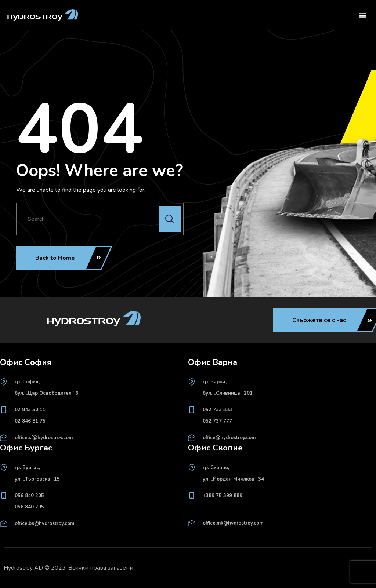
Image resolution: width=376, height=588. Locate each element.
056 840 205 (29, 496)
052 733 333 (217, 410)
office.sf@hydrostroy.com (44, 438)
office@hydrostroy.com (229, 438)
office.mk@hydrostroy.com (233, 523)
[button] (363, 15)
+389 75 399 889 (223, 496)
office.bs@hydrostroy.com (44, 523)
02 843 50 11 (30, 410)
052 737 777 (217, 421)
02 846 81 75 (30, 421)
